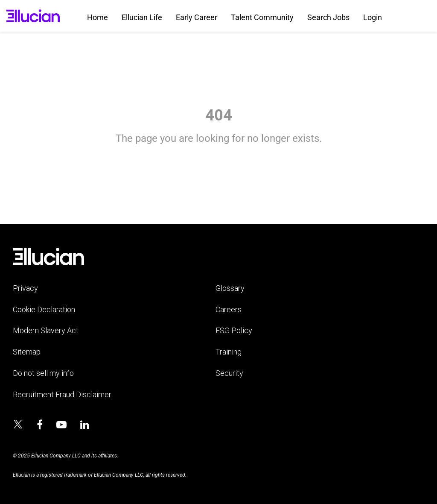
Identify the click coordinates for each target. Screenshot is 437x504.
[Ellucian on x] (18, 425)
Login (373, 17)
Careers (229, 309)
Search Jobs (328, 17)
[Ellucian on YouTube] (61, 425)
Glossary (230, 288)
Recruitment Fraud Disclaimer (62, 394)
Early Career (197, 17)
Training (229, 352)
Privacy (25, 288)
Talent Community (262, 17)
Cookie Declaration (44, 309)
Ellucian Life (142, 17)
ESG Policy (234, 330)
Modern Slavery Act (46, 330)
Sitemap (27, 352)
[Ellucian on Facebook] (40, 425)
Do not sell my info (43, 373)
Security (229, 373)
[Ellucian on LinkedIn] (85, 425)
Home (98, 17)
